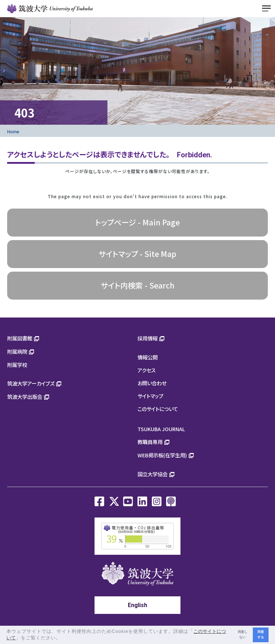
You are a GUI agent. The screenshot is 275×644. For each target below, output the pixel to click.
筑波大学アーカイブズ (31, 383)
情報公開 (148, 357)
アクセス (147, 370)
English (137, 605)
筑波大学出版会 (25, 397)
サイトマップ (150, 396)
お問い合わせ (152, 383)
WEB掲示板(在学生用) (162, 455)
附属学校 (17, 365)
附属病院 (17, 351)
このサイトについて (158, 409)
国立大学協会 (153, 474)
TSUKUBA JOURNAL (161, 429)
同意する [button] (261, 635)
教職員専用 (150, 442)
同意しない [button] (243, 635)
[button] (64, 638)
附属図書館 (20, 338)
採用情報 (148, 338)
